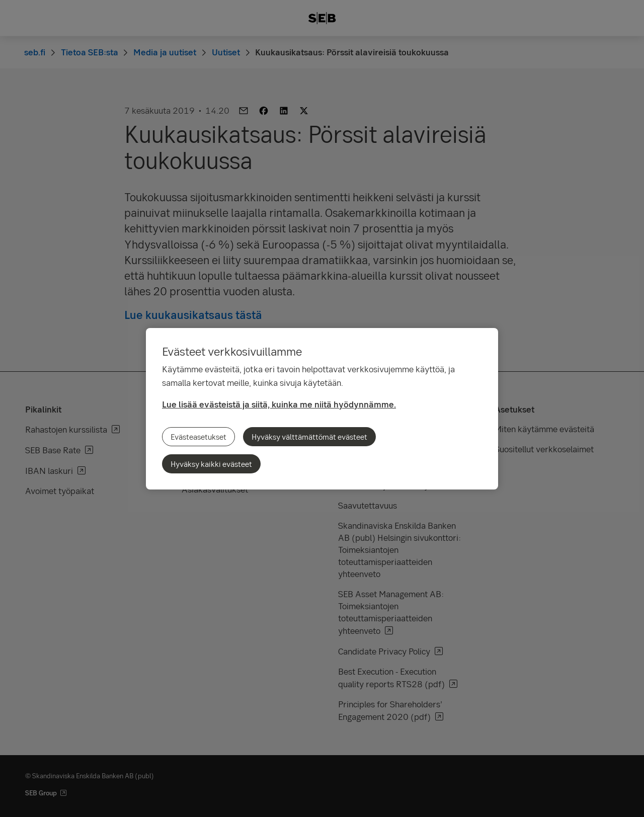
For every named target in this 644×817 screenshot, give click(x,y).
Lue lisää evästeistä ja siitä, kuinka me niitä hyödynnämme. (279, 404)
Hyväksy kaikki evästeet (211, 464)
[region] (322, 409)
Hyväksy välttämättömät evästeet (309, 437)
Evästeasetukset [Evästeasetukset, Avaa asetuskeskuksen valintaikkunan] (198, 437)
